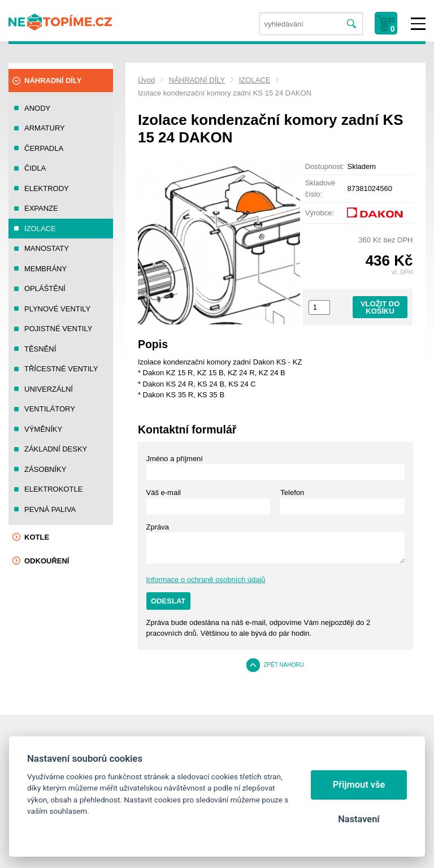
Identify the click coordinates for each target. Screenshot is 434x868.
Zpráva (158, 527)
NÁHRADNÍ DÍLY (197, 80)
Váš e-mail (164, 492)
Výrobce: (320, 213)
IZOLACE (255, 80)
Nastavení (359, 819)
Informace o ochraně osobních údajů (206, 580)
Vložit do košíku (380, 307)
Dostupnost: (325, 166)
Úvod (146, 80)
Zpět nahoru (284, 665)
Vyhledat (352, 24)
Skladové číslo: (320, 188)
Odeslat (168, 601)
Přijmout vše (359, 785)
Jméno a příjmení (175, 459)
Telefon (292, 492)
